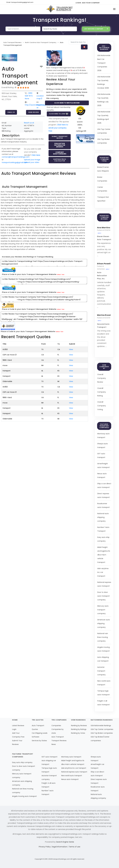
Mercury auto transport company (103, 610)
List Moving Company (96, 29)
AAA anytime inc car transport (74, 768)
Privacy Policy (45, 847)
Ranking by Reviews (79, 726)
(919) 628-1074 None (29, 96)
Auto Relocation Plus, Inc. (102, 276)
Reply (99, 233)
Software (36, 737)
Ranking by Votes (78, 733)
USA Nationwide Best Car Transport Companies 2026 (104, 63)
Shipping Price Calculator (60, 160)
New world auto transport (72, 776)
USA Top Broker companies (102, 733)
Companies (56, 726)
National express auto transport (74, 772)
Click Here (36, 155)
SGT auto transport (49, 757)
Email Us (11, 112)
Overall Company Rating (102, 392)
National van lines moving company (103, 637)
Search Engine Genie (65, 842)
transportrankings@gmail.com (15, 162)
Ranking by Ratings (79, 729)
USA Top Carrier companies (102, 729)
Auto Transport (58, 737)
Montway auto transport (71, 757)
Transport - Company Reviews (104, 217)
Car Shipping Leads (40, 733)
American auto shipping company (104, 623)
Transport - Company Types (104, 159)
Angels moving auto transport (24, 796)
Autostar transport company (101, 671)
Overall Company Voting (102, 406)
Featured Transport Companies (104, 426)
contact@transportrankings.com (16, 157)
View (71, 349)
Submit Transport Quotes (60, 137)
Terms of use (74, 847)
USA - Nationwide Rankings (104, 48)
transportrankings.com (61, 859)
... (98, 256)
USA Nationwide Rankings (101, 726)
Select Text (61, 275)
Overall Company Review (102, 378)
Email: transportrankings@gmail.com (20, 2)
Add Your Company (91, 3)
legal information (60, 847)
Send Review (34, 112)
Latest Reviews (18, 726)
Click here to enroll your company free (58, 128)
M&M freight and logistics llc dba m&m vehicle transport (104, 555)
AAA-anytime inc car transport (103, 572)
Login (78, 3)
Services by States (39, 741)
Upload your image (32, 160)
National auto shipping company (103, 517)
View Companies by (104, 367)
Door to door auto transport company (104, 596)
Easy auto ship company (22, 762)
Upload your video (32, 162)
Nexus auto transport (70, 779)
